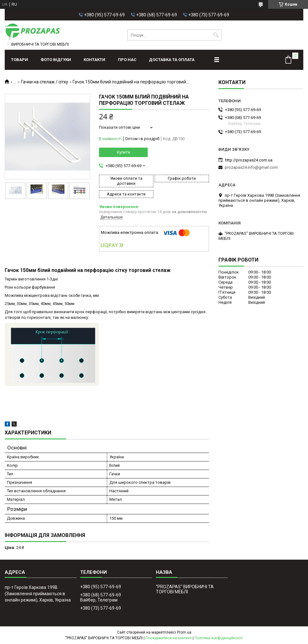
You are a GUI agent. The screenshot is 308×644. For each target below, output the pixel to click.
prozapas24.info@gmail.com (251, 167)
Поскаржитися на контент (169, 638)
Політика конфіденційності (219, 638)
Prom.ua (184, 632)
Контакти (94, 60)
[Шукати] (216, 35)
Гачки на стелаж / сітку (45, 82)
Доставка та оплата (172, 60)
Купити (124, 152)
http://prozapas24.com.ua (249, 160)
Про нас (127, 60)
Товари (19, 60)
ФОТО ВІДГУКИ (56, 60)
